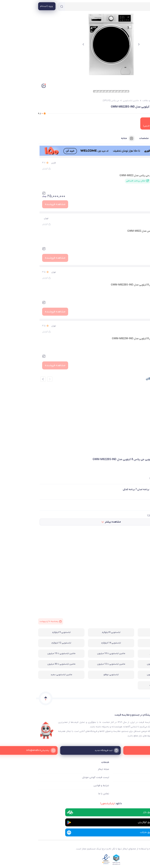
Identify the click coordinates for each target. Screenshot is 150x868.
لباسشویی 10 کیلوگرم (125, 643)
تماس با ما (68, 794)
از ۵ (4, 113)
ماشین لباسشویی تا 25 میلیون (125, 675)
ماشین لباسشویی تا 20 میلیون (125, 664)
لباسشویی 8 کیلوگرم (75, 632)
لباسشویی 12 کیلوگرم (25, 643)
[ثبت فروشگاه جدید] (75, 750)
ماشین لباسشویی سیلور (125, 653)
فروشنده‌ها (136, 138)
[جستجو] (25, 7)
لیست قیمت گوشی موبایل (59, 777)
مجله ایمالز (67, 769)
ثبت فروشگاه (141, 786)
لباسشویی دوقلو (75, 675)
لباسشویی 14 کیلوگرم (75, 643)
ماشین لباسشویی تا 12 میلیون (75, 664)
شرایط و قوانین (65, 786)
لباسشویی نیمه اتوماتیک (125, 685)
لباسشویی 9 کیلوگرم (25, 632)
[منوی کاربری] (11, 6)
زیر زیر (141, 218)
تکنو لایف (136, 272)
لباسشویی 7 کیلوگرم (125, 632)
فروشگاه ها (142, 777)
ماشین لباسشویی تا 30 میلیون (25, 664)
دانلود (75, 803)
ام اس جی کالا (134, 163)
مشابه (92, 138)
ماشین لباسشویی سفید (25, 675)
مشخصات (112, 138)
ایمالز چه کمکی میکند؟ (136, 769)
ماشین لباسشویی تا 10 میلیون (75, 653)
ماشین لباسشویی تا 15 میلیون (25, 653)
